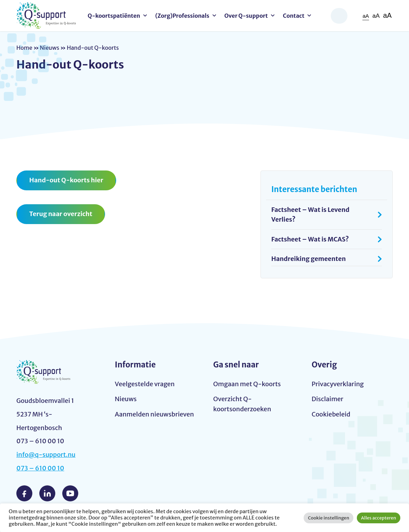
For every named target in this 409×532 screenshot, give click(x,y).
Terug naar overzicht (61, 214)
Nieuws (49, 48)
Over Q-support (246, 16)
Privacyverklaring (338, 384)
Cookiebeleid (331, 415)
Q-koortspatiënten (114, 16)
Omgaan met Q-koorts (247, 384)
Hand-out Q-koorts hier (66, 180)
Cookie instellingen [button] (328, 518)
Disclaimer (327, 399)
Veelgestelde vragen (145, 384)
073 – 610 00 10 (40, 469)
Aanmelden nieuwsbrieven (154, 415)
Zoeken (339, 16)
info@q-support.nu (46, 455)
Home (24, 48)
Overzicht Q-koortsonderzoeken (242, 404)
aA (366, 16)
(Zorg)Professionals (182, 16)
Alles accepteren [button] (379, 518)
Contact (294, 16)
